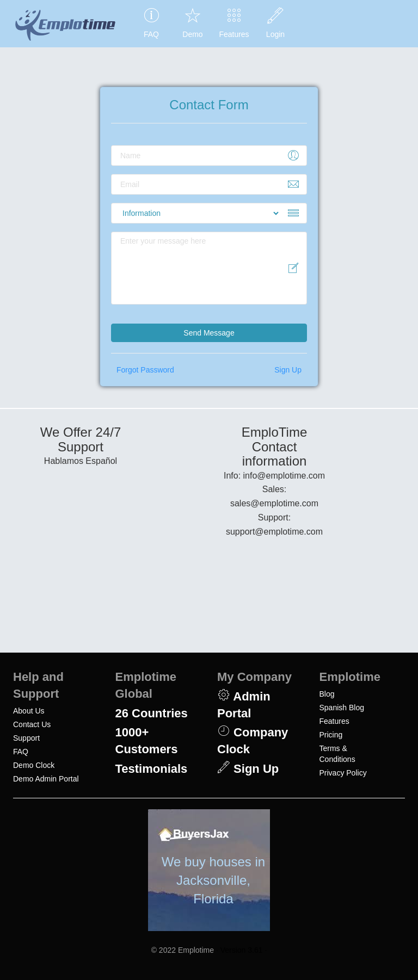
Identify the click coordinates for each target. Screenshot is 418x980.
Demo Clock (34, 765)
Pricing (331, 735)
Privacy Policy (343, 773)
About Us (29, 711)
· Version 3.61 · (241, 950)
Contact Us (32, 724)
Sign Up (288, 370)
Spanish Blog (342, 708)
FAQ (21, 752)
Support (26, 738)
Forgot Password (145, 370)
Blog (327, 694)
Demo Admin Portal (46, 779)
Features (334, 721)
